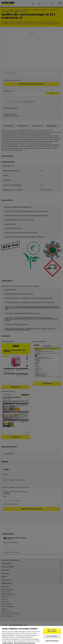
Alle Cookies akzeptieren (52, 631)
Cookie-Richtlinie (8, 643)
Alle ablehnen (52, 636)
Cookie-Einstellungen (52, 641)
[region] (31, 635)
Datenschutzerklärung (21, 643)
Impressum (32, 643)
